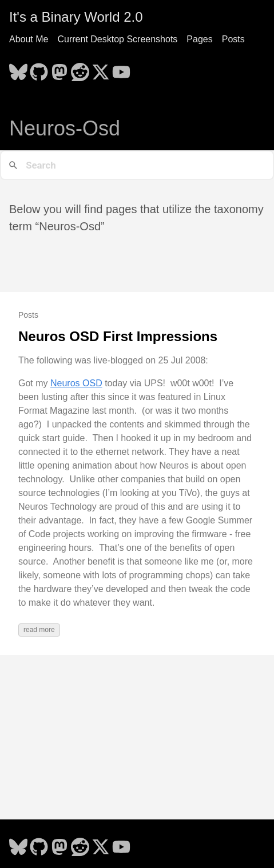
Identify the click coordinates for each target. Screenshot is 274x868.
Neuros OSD (76, 383)
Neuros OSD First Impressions (118, 336)
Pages (199, 39)
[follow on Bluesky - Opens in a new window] (18, 69)
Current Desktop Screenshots (117, 39)
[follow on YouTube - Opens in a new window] (121, 69)
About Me (29, 39)
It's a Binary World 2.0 (76, 17)
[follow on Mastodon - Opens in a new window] (59, 69)
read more (39, 630)
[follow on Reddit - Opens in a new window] (80, 69)
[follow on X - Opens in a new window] (101, 69)
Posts (233, 39)
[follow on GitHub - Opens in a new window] (39, 69)
